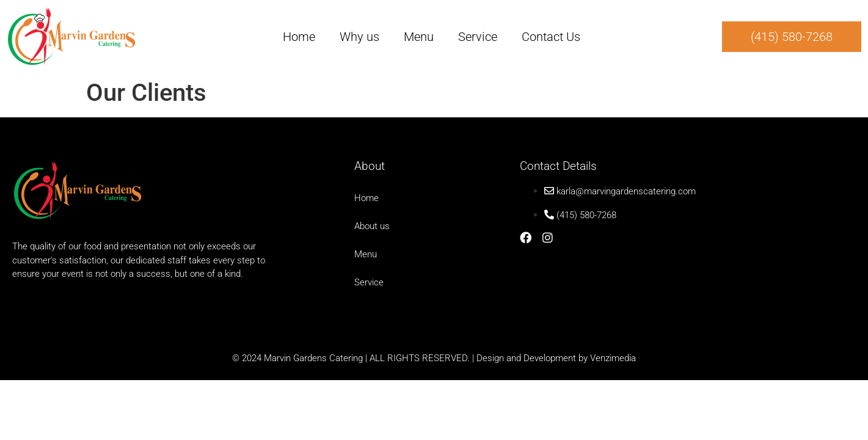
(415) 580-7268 (586, 215)
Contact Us (551, 37)
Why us (359, 37)
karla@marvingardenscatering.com (626, 191)
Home (299, 37)
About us (372, 226)
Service (478, 37)
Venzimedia (613, 358)
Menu (419, 37)
